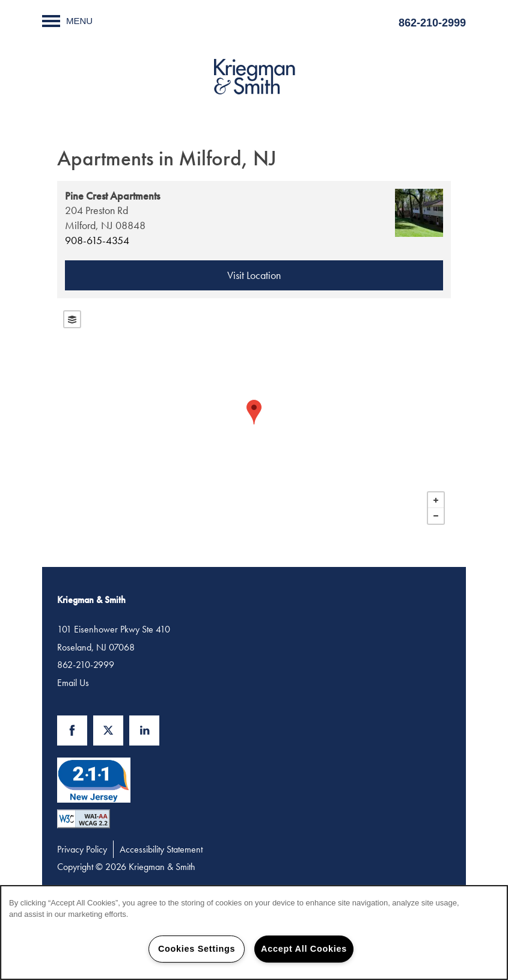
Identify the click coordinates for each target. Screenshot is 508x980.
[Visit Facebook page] (72, 730)
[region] (254, 933)
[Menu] (67, 21)
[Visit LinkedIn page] (144, 730)
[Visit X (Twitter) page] (108, 730)
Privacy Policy (82, 849)
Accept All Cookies (304, 949)
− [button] (436, 516)
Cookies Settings (197, 949)
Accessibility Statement (161, 849)
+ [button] (436, 500)
